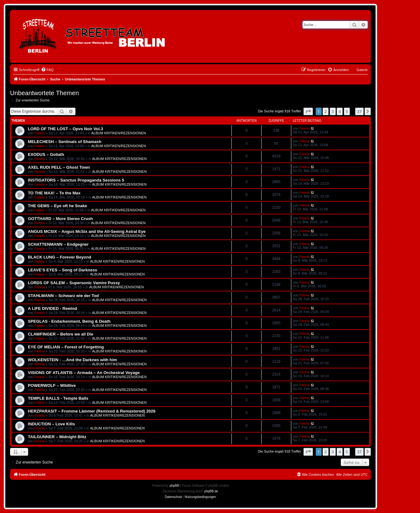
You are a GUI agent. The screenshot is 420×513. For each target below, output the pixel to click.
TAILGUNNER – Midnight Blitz (57, 437)
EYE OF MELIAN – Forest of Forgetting (66, 347)
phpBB (174, 486)
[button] (308, 111)
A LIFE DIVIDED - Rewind (52, 308)
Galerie (362, 70)
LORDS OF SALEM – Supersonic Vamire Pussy (74, 283)
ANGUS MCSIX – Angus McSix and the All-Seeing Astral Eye (87, 231)
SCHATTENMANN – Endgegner (58, 244)
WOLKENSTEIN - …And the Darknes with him (72, 360)
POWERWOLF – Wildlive (52, 385)
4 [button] (340, 111)
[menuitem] (47, 70)
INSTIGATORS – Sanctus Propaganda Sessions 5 (76, 180)
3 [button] (333, 111)
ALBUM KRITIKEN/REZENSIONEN (118, 133)
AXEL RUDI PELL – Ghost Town (59, 167)
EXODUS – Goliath (46, 154)
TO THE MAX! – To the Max (54, 193)
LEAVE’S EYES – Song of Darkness (62, 270)
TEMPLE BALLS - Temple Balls (58, 398)
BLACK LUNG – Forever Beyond (60, 257)
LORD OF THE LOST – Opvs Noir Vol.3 (65, 129)
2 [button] (326, 111)
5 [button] (347, 111)
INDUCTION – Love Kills (51, 424)
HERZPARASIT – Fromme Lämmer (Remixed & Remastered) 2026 (92, 411)
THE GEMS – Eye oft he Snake (57, 206)
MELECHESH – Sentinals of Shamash (65, 142)
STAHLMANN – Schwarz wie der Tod (63, 296)
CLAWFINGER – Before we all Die (61, 334)
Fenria (40, 133)
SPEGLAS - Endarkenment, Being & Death (69, 321)
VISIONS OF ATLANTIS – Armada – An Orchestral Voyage (84, 373)
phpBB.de (211, 491)
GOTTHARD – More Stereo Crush (60, 219)
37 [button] (359, 111)
